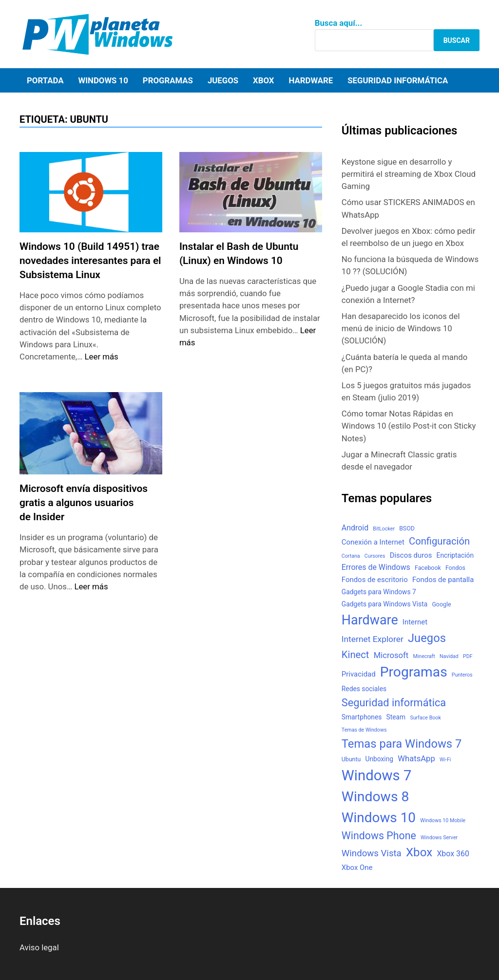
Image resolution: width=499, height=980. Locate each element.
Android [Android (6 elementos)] (355, 528)
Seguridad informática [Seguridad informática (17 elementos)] (394, 703)
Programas (168, 80)
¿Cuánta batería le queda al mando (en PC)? (404, 363)
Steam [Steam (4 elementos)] (396, 717)
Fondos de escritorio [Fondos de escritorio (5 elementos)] (375, 580)
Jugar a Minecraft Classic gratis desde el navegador (399, 461)
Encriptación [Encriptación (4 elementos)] (455, 555)
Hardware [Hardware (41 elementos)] (370, 620)
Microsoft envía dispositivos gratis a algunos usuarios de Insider (84, 503)
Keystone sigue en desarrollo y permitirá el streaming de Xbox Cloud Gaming (409, 174)
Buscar (457, 40)
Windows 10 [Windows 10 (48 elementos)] (379, 818)
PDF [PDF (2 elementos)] (468, 656)
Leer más (102, 357)
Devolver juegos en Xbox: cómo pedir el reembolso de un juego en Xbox (409, 237)
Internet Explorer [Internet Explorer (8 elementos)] (373, 639)
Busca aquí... (339, 23)
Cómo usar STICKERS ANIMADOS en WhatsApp (408, 208)
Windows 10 (103, 80)
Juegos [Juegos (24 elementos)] (427, 638)
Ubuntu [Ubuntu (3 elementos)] (351, 759)
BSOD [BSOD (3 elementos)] (407, 528)
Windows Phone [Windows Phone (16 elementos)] (379, 836)
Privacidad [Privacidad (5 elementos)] (359, 674)
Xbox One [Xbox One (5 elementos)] (357, 867)
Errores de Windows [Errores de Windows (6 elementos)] (376, 567)
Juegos (223, 80)
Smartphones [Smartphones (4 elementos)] (362, 717)
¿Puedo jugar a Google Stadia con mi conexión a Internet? (408, 294)
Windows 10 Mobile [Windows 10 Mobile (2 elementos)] (443, 820)
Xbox (263, 80)
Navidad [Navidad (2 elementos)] (449, 656)
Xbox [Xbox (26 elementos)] (419, 852)
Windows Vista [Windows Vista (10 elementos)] (372, 853)
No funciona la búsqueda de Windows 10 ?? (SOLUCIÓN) (410, 265)
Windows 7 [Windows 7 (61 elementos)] (377, 775)
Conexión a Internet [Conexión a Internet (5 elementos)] (373, 542)
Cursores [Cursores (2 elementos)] (375, 556)
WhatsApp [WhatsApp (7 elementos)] (416, 759)
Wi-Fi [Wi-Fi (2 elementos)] (445, 760)
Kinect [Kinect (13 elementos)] (355, 655)
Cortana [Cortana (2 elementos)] (351, 556)
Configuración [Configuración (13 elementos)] (439, 541)
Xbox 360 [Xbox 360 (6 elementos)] (453, 854)
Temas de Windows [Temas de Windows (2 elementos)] (364, 730)
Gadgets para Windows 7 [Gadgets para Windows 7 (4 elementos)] (379, 592)
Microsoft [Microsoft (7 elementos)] (391, 655)
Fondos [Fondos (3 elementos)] (455, 568)
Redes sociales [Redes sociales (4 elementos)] (364, 689)
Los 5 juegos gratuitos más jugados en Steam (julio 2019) (406, 391)
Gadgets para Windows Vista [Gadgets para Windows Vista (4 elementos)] (384, 604)
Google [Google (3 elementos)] (441, 604)
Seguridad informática (398, 80)
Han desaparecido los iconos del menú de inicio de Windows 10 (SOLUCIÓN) (401, 328)
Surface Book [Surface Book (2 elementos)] (425, 718)
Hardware (311, 80)
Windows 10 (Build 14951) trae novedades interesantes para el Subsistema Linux (90, 261)
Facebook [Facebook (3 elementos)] (428, 568)
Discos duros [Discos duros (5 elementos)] (411, 555)
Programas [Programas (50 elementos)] (414, 672)
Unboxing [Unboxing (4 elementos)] (379, 759)
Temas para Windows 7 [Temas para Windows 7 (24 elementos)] (402, 744)
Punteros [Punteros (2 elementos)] (462, 675)
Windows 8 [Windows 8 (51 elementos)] (375, 797)
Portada (45, 80)
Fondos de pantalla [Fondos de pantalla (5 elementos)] (443, 580)
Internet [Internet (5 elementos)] (415, 622)
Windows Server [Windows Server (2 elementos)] (439, 838)
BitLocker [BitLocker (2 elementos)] (384, 529)
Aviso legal (39, 947)
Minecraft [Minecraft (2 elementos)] (424, 656)
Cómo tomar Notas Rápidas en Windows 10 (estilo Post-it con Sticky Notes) (409, 426)
